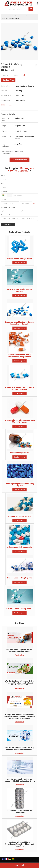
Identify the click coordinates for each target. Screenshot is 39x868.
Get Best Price (8, 80)
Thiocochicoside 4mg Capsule (19, 578)
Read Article (20, 655)
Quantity (4, 200)
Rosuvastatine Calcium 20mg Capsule (19, 290)
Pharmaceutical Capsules (23, 16)
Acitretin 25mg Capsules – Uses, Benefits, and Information (19, 650)
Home (4, 16)
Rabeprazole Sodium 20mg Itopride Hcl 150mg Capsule (20, 388)
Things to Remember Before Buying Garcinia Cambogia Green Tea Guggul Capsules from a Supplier (20, 716)
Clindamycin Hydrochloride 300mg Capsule (20, 485)
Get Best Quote (19, 263)
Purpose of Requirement (8, 208)
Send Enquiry (20, 865)
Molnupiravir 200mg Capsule (20, 516)
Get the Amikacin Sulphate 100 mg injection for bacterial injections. (19, 749)
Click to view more (7, 105)
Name (3, 175)
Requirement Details (7, 215)
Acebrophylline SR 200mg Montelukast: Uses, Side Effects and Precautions (19, 844)
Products (10, 16)
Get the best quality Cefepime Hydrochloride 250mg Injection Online (19, 780)
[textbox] (16, 75)
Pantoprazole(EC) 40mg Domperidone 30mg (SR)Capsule (19, 421)
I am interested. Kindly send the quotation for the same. (19, 219)
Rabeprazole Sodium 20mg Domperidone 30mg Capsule (19, 356)
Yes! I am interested (19, 160)
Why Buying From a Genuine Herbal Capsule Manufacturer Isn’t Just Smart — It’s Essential (19, 683)
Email (3, 184)
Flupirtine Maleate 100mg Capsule (19, 609)
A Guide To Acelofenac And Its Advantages (19, 812)
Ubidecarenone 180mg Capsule (19, 259)
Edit (24, 75)
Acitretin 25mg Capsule (19, 453)
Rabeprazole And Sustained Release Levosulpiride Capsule (19, 323)
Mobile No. (4, 192)
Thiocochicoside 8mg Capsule (19, 547)
